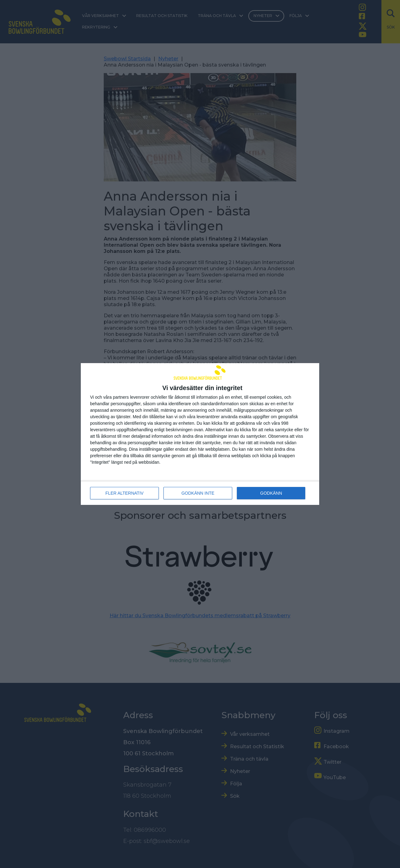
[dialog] (200, 434)
